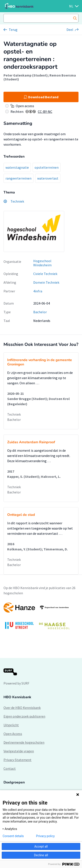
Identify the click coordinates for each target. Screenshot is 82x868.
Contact (10, 768)
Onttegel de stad (21, 515)
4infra (38, 291)
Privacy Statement (17, 760)
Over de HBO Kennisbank (22, 708)
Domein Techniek (46, 282)
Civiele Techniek (45, 274)
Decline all (41, 855)
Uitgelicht (11, 725)
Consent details (13, 836)
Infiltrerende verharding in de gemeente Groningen (40, 362)
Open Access (13, 734)
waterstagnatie (17, 167)
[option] (41, 618)
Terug (13, 30)
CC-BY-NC (45, 112)
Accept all (41, 846)
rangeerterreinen (18, 178)
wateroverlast (48, 178)
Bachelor (40, 312)
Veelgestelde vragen (19, 751)
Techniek (14, 414)
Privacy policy (45, 836)
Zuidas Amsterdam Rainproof (31, 442)
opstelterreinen (47, 167)
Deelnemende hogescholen (24, 742)
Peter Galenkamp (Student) (26, 75)
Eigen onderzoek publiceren (24, 716)
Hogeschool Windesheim (42, 263)
